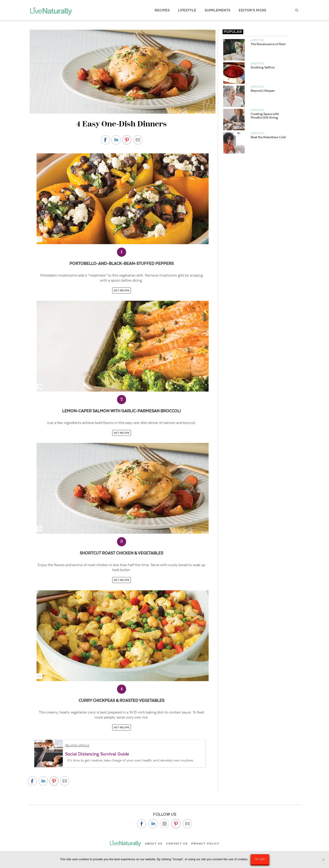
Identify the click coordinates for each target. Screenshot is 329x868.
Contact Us (177, 844)
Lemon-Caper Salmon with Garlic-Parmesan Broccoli (121, 411)
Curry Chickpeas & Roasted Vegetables (121, 701)
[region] (121, 753)
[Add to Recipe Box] (39, 239)
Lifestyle (257, 40)
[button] (120, 756)
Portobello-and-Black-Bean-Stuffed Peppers (122, 264)
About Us (154, 844)
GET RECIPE (122, 290)
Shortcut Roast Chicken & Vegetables (121, 553)
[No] (323, 860)
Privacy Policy (205, 844)
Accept (260, 859)
